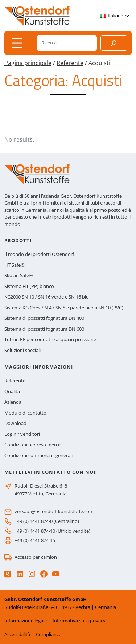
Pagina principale (28, 63)
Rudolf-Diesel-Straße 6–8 (41, 486)
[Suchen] (114, 43)
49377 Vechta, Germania (40, 494)
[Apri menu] (17, 43)
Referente (70, 63)
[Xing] (8, 574)
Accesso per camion (36, 557)
